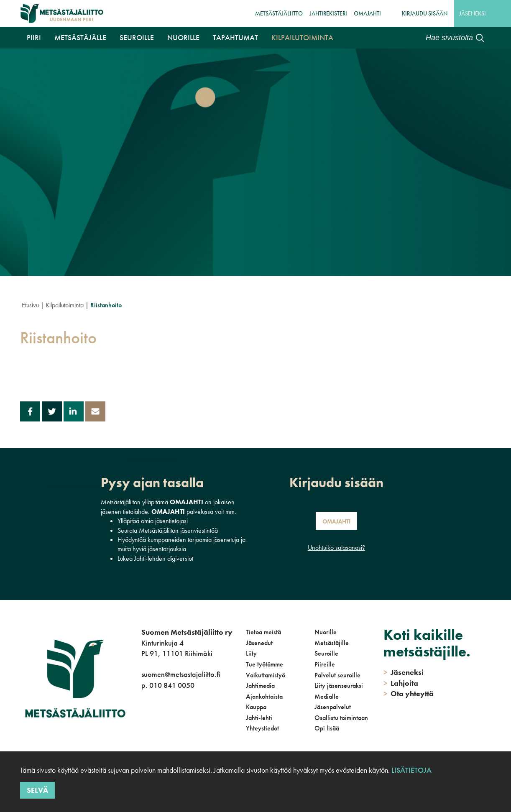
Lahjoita (401, 683)
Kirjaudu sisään (425, 13)
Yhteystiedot (262, 728)
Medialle (327, 696)
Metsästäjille (332, 643)
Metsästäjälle (80, 37)
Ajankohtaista (264, 696)
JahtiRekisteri (328, 13)
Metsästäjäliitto (279, 13)
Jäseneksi (473, 13)
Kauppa (256, 707)
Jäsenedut (259, 643)
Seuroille (137, 37)
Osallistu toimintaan (341, 718)
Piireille (325, 664)
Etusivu (30, 305)
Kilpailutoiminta (302, 37)
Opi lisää (327, 728)
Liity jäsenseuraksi (339, 686)
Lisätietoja (411, 770)
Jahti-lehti (259, 718)
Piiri (34, 37)
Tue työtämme (264, 664)
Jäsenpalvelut (333, 707)
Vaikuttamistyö (266, 675)
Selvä (37, 790)
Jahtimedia (260, 686)
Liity (251, 653)
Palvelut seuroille (337, 675)
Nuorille (183, 37)
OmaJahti (367, 13)
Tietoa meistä (263, 632)
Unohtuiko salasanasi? (336, 548)
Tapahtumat (235, 37)
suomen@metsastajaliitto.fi (181, 674)
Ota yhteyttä (409, 693)
